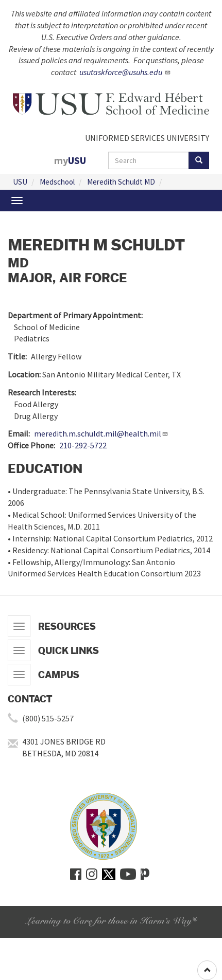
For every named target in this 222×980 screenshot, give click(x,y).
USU (20, 182)
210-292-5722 (83, 445)
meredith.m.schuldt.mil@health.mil (101, 433)
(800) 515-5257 (48, 718)
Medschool (57, 182)
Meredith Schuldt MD (121, 182)
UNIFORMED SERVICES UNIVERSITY (147, 138)
